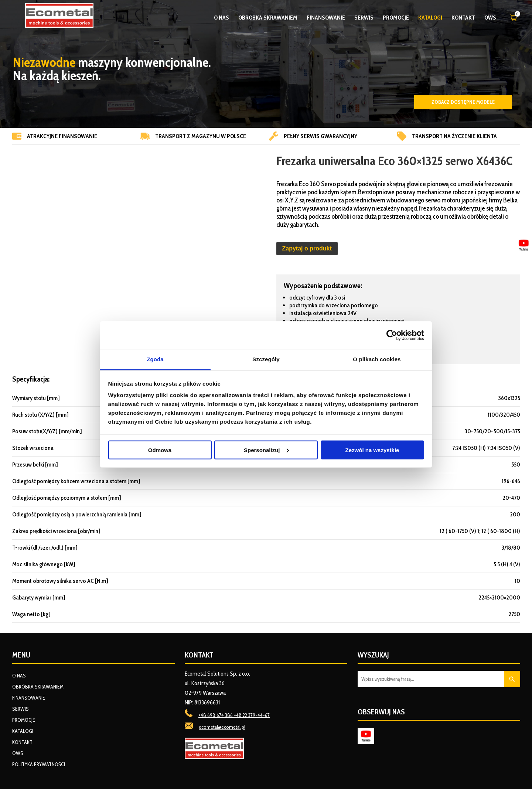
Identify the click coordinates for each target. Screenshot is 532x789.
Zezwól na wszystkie (372, 450)
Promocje (396, 18)
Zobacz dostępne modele (463, 102)
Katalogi (430, 18)
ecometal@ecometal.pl (222, 727)
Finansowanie (326, 18)
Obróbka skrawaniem (268, 18)
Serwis (364, 18)
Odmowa (160, 450)
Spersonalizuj (266, 450)
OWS (490, 18)
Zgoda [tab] (155, 359)
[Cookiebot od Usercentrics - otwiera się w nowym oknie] (392, 335)
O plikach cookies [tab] (377, 359)
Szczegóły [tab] (266, 359)
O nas (221, 18)
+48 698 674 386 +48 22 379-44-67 (234, 715)
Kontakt (463, 18)
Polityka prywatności (39, 764)
